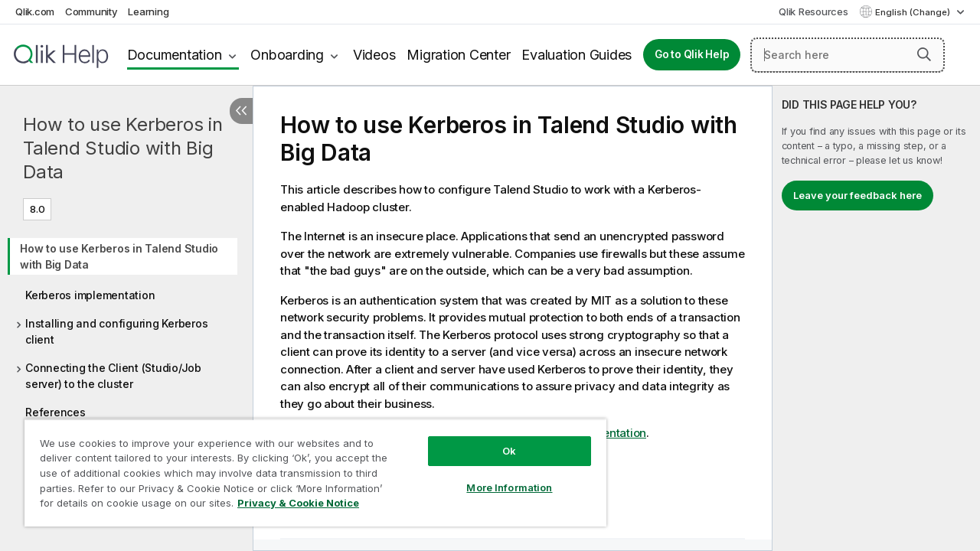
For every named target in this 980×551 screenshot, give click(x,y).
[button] (924, 54)
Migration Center (458, 55)
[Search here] (848, 55)
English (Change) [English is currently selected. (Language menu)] (914, 12)
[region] (309, 467)
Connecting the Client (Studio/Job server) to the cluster (113, 376)
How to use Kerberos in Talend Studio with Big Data (123, 148)
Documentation (175, 55)
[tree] (126, 325)
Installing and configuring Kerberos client (116, 331)
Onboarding (287, 55)
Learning (148, 11)
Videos (374, 55)
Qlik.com (35, 11)
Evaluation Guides (577, 55)
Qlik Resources (813, 11)
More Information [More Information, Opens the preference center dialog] (498, 476)
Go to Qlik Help (692, 54)
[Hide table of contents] (241, 111)
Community (91, 11)
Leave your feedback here (857, 195)
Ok (498, 439)
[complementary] (876, 318)
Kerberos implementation (90, 295)
